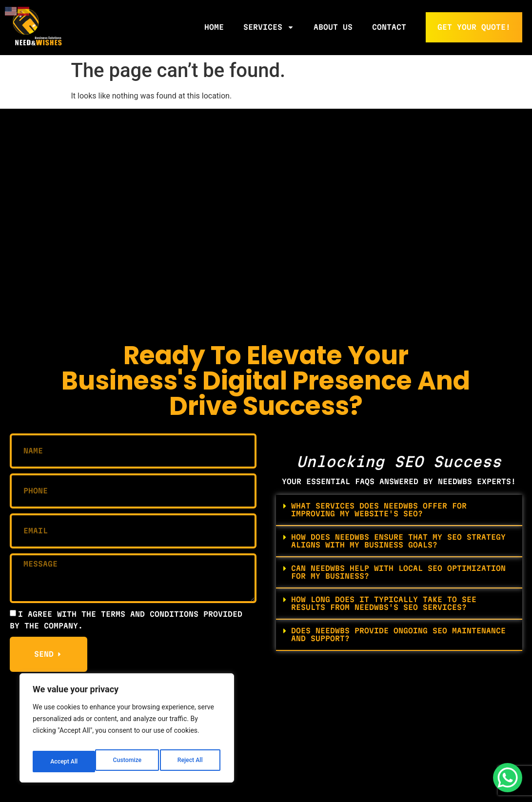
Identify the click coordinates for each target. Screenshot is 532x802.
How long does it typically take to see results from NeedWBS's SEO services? (384, 603)
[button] (399, 510)
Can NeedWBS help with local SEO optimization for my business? (398, 572)
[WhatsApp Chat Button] (508, 778)
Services (269, 27)
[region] (127, 731)
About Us (333, 27)
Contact (389, 27)
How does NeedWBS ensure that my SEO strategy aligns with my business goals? (398, 541)
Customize (64, 762)
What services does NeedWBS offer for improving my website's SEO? (379, 510)
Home (214, 27)
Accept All (191, 762)
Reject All (128, 762)
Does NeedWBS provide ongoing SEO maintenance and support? (398, 635)
